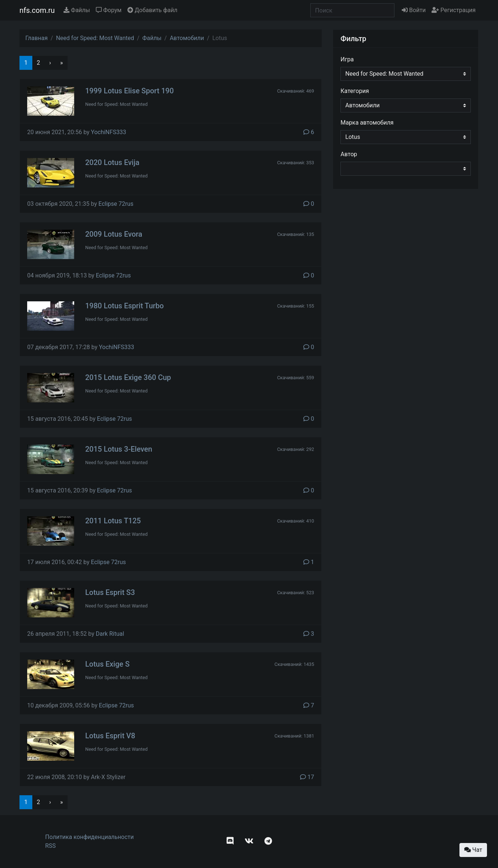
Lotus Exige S (107, 664)
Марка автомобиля (367, 123)
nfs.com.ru (37, 10)
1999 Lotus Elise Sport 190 (129, 91)
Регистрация (454, 10)
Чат (473, 850)
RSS (50, 846)
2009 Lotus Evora (114, 234)
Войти (414, 10)
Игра (347, 59)
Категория (355, 91)
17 (307, 777)
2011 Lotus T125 (113, 521)
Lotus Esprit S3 (110, 592)
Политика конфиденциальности (89, 837)
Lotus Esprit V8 (110, 736)
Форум (109, 10)
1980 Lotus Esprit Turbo (124, 306)
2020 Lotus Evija (112, 162)
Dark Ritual (110, 634)
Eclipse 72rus (116, 204)
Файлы (77, 10)
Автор (349, 154)
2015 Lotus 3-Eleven (119, 449)
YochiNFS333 (109, 132)
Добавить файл (152, 10)
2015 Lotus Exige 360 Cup (128, 377)
